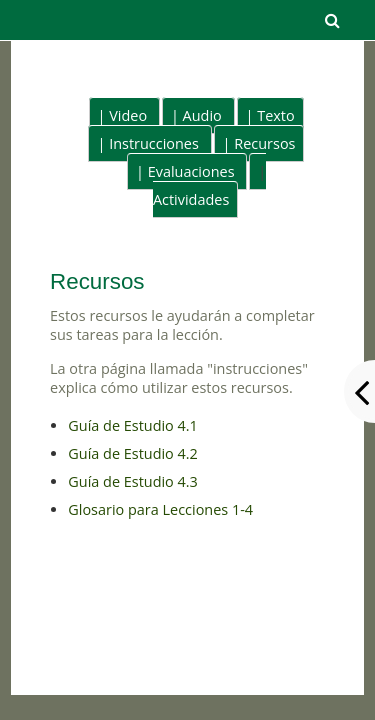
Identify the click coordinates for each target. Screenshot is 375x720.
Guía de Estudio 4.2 (133, 453)
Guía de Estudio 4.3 (133, 481)
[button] (332, 20)
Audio (202, 115)
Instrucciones (154, 143)
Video (128, 115)
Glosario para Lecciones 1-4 (160, 509)
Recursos (264, 143)
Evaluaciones (191, 171)
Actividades (191, 199)
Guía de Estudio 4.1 (133, 425)
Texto (275, 115)
